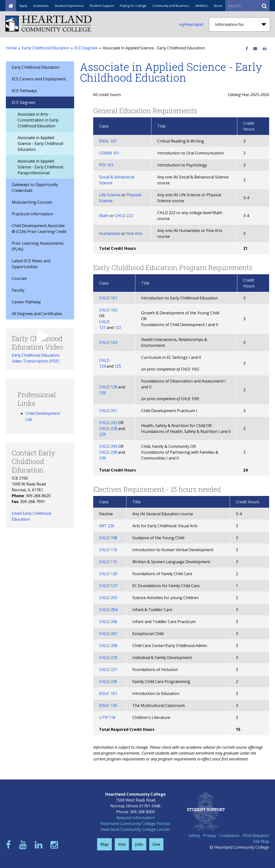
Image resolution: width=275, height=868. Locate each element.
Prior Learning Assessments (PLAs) (38, 246)
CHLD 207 (108, 634)
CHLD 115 (108, 562)
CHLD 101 (108, 298)
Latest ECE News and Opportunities (31, 264)
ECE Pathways (24, 91)
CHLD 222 (124, 216)
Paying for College (133, 6)
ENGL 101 (108, 141)
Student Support (102, 6)
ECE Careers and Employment (39, 79)
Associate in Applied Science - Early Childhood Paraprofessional (40, 167)
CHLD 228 (108, 429)
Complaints (229, 835)
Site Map (261, 841)
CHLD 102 (108, 310)
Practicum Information (32, 214)
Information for (241, 24)
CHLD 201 (108, 411)
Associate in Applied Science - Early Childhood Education (40, 143)
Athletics (201, 6)
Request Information (136, 818)
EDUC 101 (108, 693)
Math (104, 216)
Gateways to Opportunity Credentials (35, 187)
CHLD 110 (108, 550)
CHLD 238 (108, 452)
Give (156, 844)
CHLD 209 (108, 446)
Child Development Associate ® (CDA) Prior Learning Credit (39, 229)
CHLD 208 (108, 646)
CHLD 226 (108, 681)
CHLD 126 (108, 574)
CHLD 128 (108, 387)
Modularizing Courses (32, 202)
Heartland (191, 24)
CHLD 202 (108, 423)
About (218, 6)
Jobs (139, 844)
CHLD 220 (108, 658)
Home (11, 48)
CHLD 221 (108, 670)
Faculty (18, 290)
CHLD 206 (108, 622)
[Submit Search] (264, 6)
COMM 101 (109, 153)
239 (102, 458)
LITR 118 (107, 717)
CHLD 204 (108, 610)
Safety (194, 835)
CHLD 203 (108, 598)
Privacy (210, 835)
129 (102, 393)
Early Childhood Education (46, 48)
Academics (41, 6)
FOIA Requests (256, 835)
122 (118, 328)
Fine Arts (134, 233)
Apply (23, 6)
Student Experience (69, 6)
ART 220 (107, 526)
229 (102, 434)
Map (104, 844)
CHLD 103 (108, 342)
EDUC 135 (108, 705)
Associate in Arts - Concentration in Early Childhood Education (38, 120)
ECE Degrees (86, 48)
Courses (19, 278)
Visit (122, 844)
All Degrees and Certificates (37, 314)
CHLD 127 (108, 586)
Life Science (110, 195)
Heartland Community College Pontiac (135, 824)
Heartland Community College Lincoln (135, 829)
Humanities (110, 233)
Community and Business (171, 6)
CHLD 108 (108, 538)
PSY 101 (106, 165)
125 (118, 366)
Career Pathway (26, 302)
